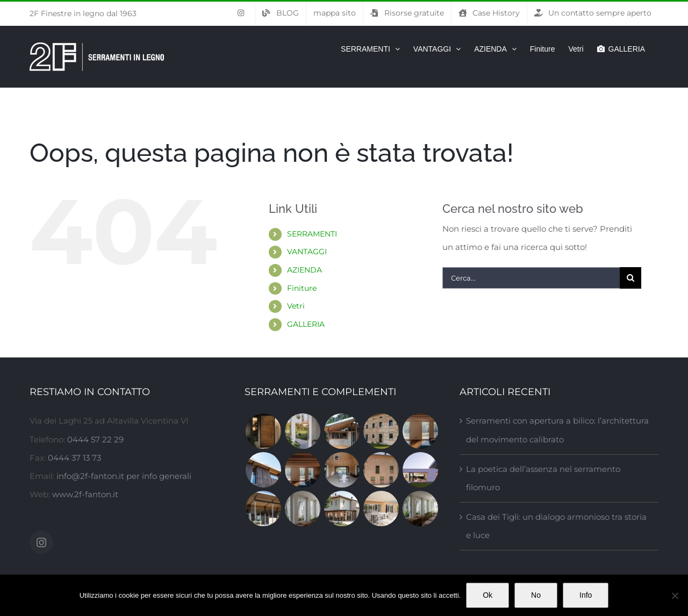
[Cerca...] (531, 278)
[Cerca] (630, 278)
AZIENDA (304, 270)
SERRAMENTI (312, 234)
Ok (488, 595)
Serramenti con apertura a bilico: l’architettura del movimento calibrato (557, 430)
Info (586, 595)
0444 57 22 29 (95, 439)
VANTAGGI (307, 252)
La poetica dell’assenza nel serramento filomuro (543, 478)
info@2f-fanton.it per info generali (124, 476)
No (536, 595)
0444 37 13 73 (74, 458)
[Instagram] (41, 542)
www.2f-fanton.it (85, 494)
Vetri (296, 306)
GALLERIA (306, 324)
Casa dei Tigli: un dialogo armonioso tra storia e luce (556, 526)
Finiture (302, 288)
